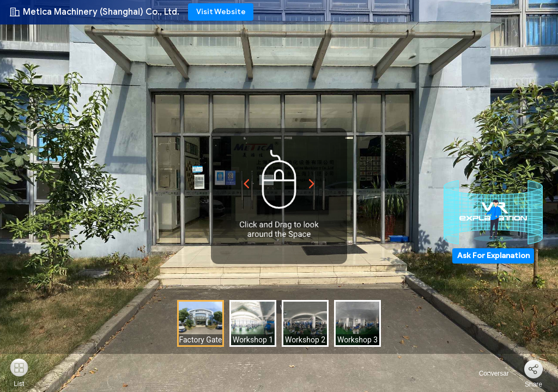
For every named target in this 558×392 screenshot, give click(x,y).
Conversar (487, 373)
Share (533, 384)
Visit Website (221, 12)
